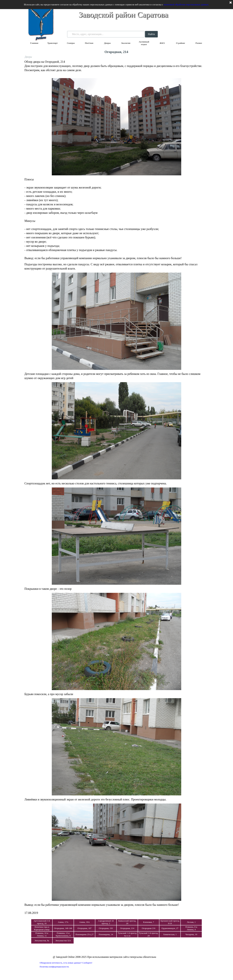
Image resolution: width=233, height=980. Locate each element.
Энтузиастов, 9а (42, 941)
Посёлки (89, 43)
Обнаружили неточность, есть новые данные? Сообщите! (66, 963)
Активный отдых (144, 43)
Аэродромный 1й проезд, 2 (106, 922)
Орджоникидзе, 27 (170, 928)
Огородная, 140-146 (63, 928)
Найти (151, 34)
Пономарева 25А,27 (84, 934)
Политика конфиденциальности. (54, 967)
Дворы (107, 43)
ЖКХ (162, 43)
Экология (126, 43)
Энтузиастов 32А (63, 941)
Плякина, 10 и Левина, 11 (42, 934)
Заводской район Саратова (123, 15)
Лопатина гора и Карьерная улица (42, 928)
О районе (181, 43)
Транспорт (52, 43)
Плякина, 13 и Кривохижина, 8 (63, 934)
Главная (34, 43)
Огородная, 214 (127, 928)
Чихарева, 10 (191, 934)
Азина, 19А (85, 922)
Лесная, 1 (191, 922)
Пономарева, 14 (106, 934)
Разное (199, 43)
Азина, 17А (63, 922)
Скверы (71, 43)
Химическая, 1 (170, 934)
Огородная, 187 (85, 928)
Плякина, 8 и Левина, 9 (191, 928)
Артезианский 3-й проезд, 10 (42, 922)
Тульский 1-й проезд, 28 (149, 934)
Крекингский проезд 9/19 (170, 922)
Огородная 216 (149, 928)
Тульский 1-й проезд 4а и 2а (127, 934)
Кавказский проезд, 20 (127, 922)
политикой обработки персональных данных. (186, 5)
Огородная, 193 (106, 928)
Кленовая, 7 (149, 922)
